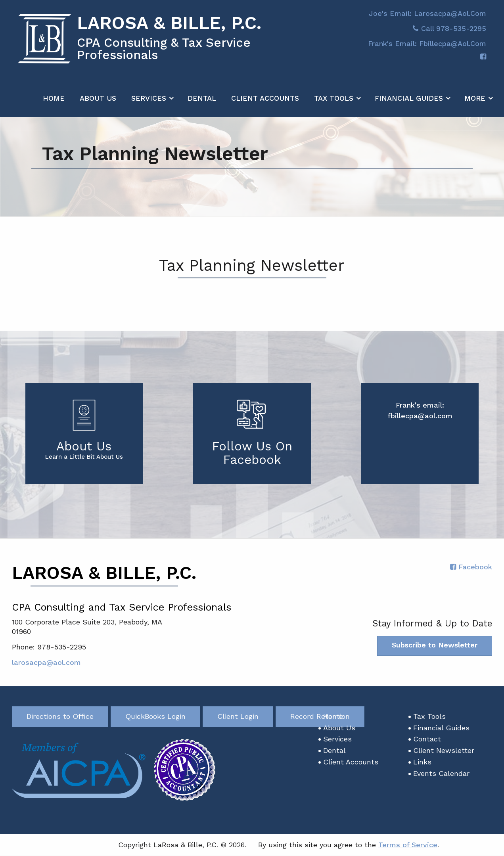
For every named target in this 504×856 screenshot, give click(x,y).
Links (422, 762)
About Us (98, 102)
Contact (427, 739)
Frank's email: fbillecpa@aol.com (427, 48)
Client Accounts (265, 102)
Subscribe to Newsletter (435, 645)
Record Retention (320, 717)
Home (54, 102)
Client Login (238, 717)
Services (149, 102)
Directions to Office (60, 717)
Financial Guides (409, 102)
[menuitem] (54, 101)
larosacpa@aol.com (46, 663)
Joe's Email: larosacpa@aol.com (427, 18)
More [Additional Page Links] (475, 102)
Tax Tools (334, 102)
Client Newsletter (444, 751)
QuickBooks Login (155, 717)
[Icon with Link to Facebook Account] (483, 61)
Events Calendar (441, 774)
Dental (202, 102)
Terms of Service (408, 845)
